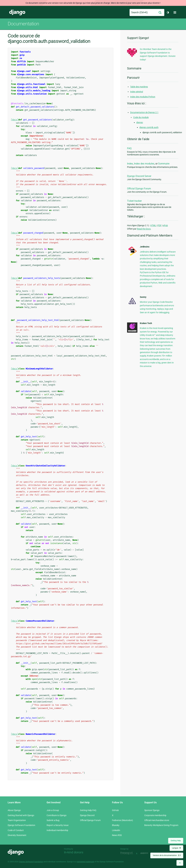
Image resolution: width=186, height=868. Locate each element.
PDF (160, 225)
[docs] (15, 120)
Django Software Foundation (21, 825)
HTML (153, 225)
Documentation (23, 24)
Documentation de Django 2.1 (144, 112)
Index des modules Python (143, 97)
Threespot (128, 853)
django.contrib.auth (149, 127)
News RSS (117, 835)
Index (130, 164)
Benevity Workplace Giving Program (161, 825)
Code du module (141, 117)
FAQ (129, 148)
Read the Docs (144, 229)
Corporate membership (155, 815)
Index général (137, 92)
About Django (14, 810)
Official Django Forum (139, 189)
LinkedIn (116, 830)
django (140, 122)
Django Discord (87, 815)
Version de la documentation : (167, 855)
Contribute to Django (57, 815)
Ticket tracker (134, 201)
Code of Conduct (16, 830)
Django (17, 12)
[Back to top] (180, 863)
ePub (165, 225)
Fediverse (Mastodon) (122, 820)
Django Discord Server (139, 176)
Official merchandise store (157, 820)
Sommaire (164, 164)
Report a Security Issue (58, 825)
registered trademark (85, 862)
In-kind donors (74, 852)
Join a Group (53, 810)
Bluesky (116, 825)
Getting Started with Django (21, 815)
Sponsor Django (152, 810)
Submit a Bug (53, 820)
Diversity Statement (17, 835)
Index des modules (144, 164)
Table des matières (139, 87)
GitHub (115, 810)
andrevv (148, 853)
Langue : (176, 848)
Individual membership (57, 830)
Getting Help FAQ (88, 810)
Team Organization (17, 820)
